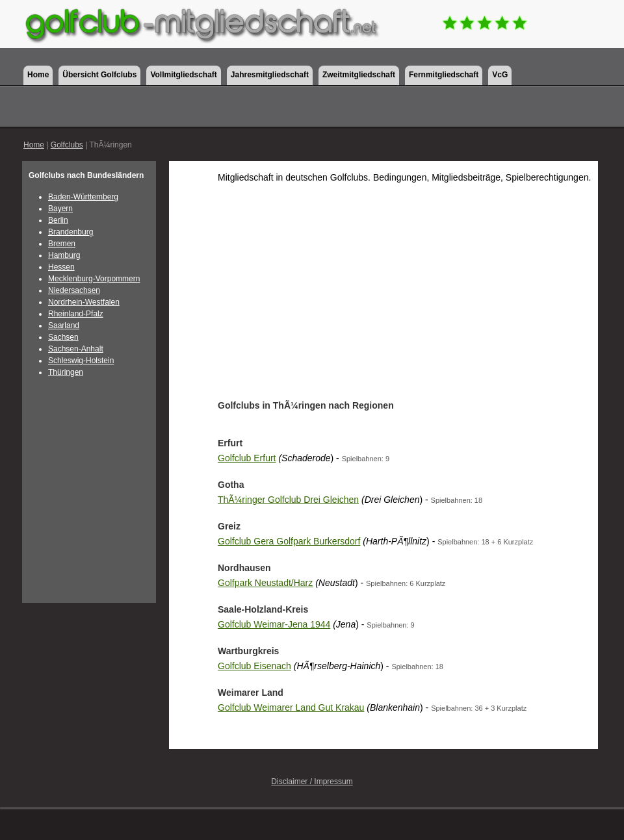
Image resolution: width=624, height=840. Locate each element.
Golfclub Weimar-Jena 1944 (274, 624)
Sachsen (63, 337)
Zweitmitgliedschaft (359, 75)
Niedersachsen (74, 290)
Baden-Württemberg (83, 197)
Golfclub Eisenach (254, 666)
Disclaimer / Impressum (312, 782)
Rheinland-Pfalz (76, 314)
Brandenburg (71, 232)
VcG (500, 75)
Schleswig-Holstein (81, 361)
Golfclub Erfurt (247, 458)
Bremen (62, 244)
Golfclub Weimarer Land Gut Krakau (291, 707)
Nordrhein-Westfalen (84, 302)
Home (38, 75)
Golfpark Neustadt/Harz (265, 583)
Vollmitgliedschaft (183, 75)
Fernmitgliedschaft (444, 75)
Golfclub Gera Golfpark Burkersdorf (289, 541)
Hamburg (64, 255)
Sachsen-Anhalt (76, 349)
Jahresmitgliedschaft (270, 75)
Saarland (64, 325)
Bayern (60, 209)
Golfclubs (67, 145)
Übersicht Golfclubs (99, 75)
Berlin (58, 220)
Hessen (61, 267)
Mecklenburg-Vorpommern (94, 279)
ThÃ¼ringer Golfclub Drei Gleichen (288, 500)
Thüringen (66, 372)
